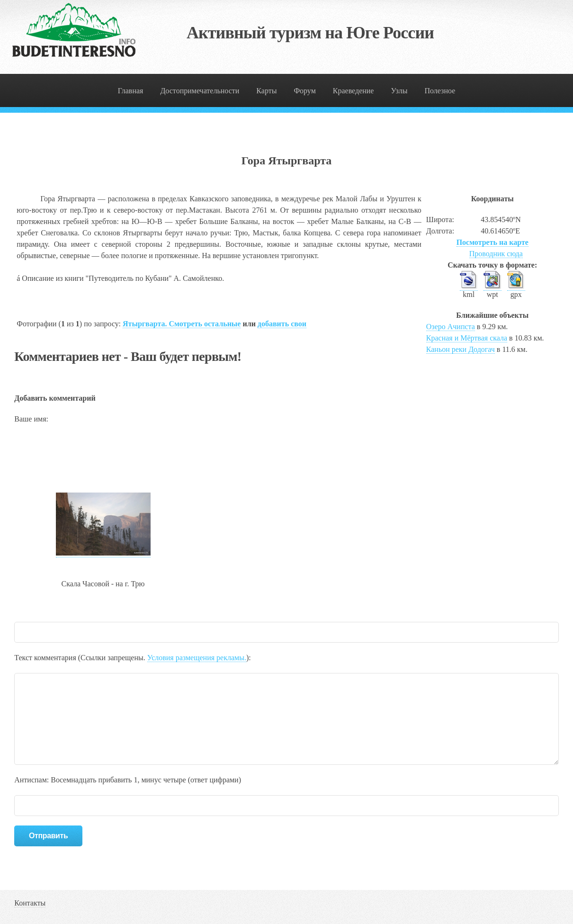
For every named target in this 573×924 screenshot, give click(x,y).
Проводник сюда (496, 254)
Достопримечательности (200, 91)
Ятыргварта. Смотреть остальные (182, 324)
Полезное (440, 91)
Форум (304, 91)
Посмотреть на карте (492, 242)
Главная (131, 91)
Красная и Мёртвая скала (467, 338)
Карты (266, 91)
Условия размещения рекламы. (197, 658)
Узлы (399, 91)
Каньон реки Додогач (461, 349)
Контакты (30, 903)
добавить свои (282, 324)
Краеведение (354, 91)
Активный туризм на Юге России (310, 33)
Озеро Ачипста (451, 327)
